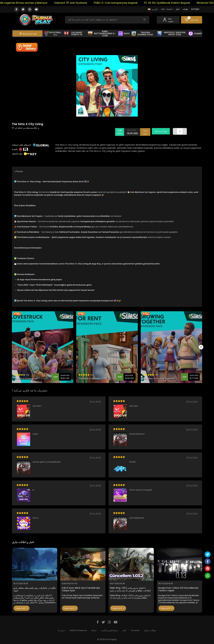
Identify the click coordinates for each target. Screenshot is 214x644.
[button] (192, 20)
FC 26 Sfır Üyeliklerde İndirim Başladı (173, 3)
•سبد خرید (146, 131)
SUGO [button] (124, 33)
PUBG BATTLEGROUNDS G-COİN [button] (102, 33)
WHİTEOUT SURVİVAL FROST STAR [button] (171, 33)
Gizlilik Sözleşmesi (78, 630)
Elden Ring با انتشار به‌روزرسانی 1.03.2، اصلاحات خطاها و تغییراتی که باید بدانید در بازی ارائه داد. (130, 589)
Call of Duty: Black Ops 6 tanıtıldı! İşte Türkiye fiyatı (81, 589)
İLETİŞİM (195, 9)
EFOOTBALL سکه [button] (53, 33)
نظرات (185, 9)
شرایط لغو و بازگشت (109, 630)
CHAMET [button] (195, 33)
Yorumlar (135, 630)
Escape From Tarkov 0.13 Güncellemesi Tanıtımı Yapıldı (178, 589)
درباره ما (62, 630)
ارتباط (94, 630)
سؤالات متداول (150, 630)
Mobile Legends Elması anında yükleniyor (27, 3)
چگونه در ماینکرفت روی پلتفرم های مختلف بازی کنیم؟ (35, 589)
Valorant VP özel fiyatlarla (77, 3)
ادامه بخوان (22, 608)
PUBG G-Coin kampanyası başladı (122, 3)
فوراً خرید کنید (162, 131)
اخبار (178, 9)
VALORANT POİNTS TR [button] (73, 33)
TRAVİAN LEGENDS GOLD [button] (142, 33)
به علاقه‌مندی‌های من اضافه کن (26, 128)
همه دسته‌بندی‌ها (28, 33)
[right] (202, 347)
